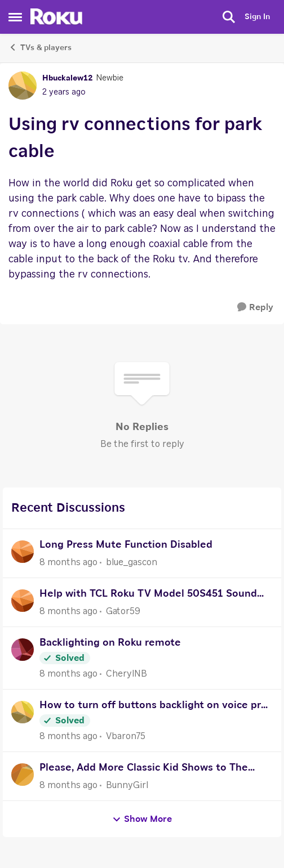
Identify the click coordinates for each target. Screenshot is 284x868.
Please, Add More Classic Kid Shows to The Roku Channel (144, 769)
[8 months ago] (68, 562)
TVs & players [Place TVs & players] (40, 47)
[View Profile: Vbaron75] (23, 712)
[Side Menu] (15, 17)
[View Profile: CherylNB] (23, 650)
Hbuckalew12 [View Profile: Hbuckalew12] (68, 78)
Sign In (257, 17)
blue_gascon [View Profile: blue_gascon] (132, 562)
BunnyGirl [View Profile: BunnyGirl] (127, 785)
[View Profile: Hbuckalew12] (23, 86)
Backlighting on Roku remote (110, 643)
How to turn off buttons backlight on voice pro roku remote (153, 707)
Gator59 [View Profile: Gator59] (123, 611)
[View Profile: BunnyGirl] (23, 775)
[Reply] (255, 308)
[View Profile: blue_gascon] (23, 552)
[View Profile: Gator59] (23, 601)
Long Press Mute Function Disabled (126, 545)
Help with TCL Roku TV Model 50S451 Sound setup (148, 595)
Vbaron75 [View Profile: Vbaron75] (126, 736)
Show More (142, 819)
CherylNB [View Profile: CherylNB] (127, 674)
